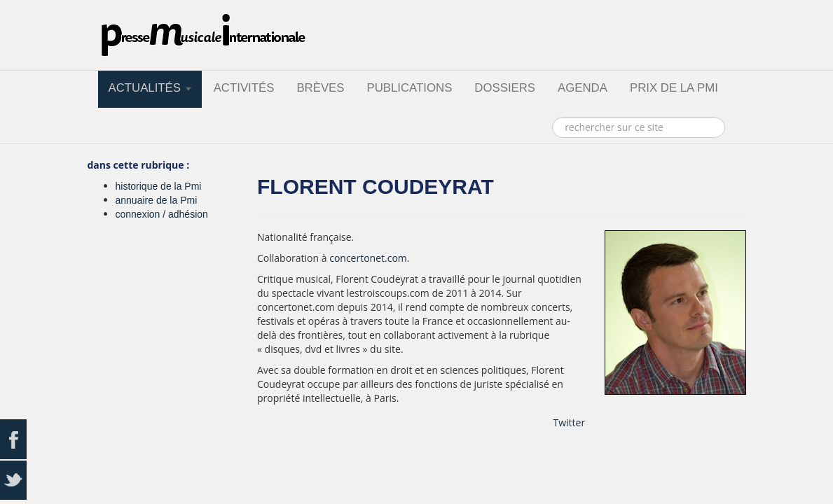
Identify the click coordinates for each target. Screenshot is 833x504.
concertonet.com (368, 258)
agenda (583, 88)
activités (244, 88)
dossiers (505, 88)
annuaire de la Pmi (157, 200)
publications (409, 88)
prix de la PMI (674, 88)
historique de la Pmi (159, 186)
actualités (150, 88)
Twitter (570, 422)
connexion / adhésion (162, 214)
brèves (320, 88)
